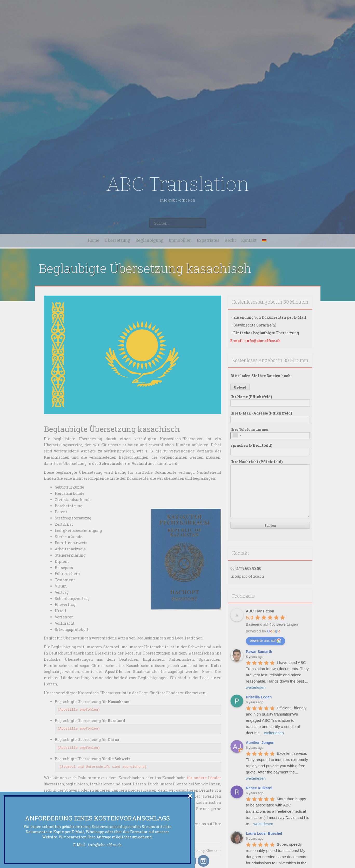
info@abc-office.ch (105, 845)
